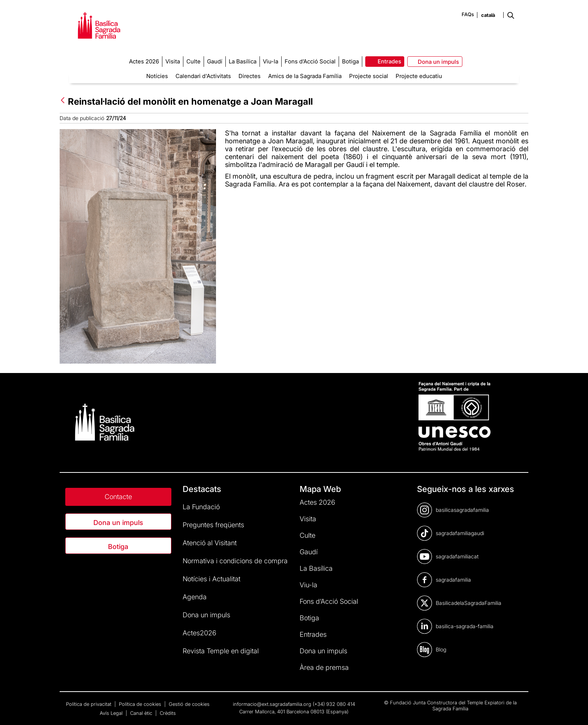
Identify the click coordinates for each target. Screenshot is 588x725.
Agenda (195, 597)
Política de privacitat (89, 704)
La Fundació (201, 507)
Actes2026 (199, 633)
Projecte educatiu (419, 76)
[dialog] (574, 710)
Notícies (157, 76)
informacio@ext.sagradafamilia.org (272, 704)
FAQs (468, 14)
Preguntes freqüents (213, 525)
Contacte (118, 497)
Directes (250, 76)
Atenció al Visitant (210, 543)
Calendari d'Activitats (203, 76)
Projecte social (369, 76)
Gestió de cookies (189, 704)
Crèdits (168, 713)
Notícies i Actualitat (211, 579)
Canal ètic (142, 713)
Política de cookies (141, 704)
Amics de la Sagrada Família (305, 76)
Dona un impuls (118, 523)
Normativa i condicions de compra (235, 561)
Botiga (118, 547)
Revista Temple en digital (221, 651)
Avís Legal (112, 713)
